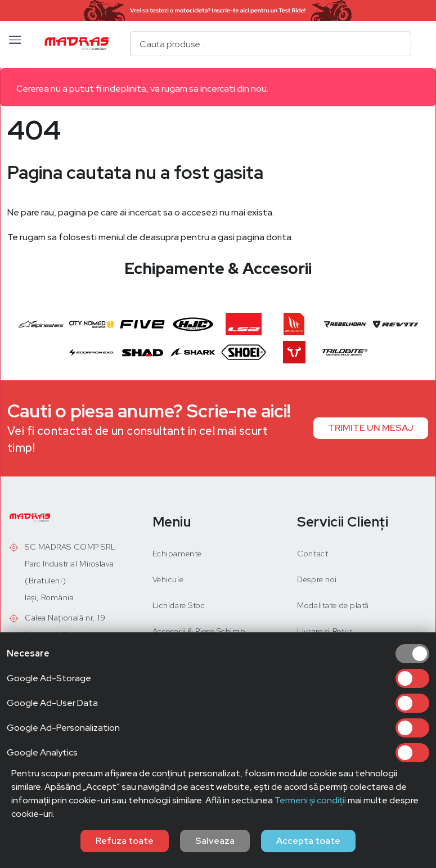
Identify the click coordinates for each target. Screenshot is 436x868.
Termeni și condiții (310, 800)
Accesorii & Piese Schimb (199, 631)
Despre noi (317, 579)
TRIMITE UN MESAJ (371, 428)
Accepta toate (308, 841)
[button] (15, 44)
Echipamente (177, 554)
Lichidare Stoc (179, 605)
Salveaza (215, 841)
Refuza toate (125, 841)
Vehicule (168, 579)
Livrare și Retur (325, 631)
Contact (313, 554)
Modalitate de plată (333, 605)
